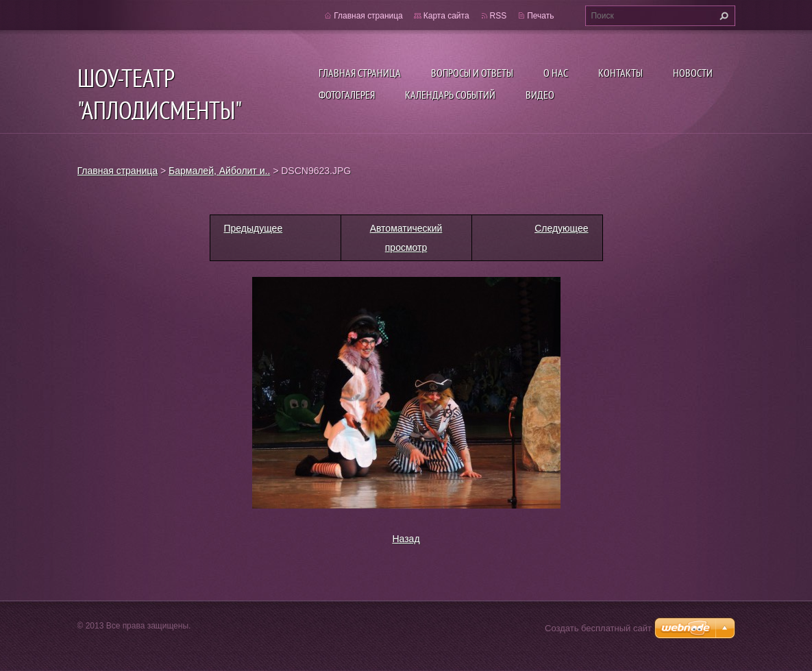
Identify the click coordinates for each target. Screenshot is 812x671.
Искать (722, 16)
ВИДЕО (540, 95)
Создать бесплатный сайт (598, 628)
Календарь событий (450, 95)
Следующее (561, 228)
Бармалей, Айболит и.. (219, 171)
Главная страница (360, 73)
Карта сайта (446, 16)
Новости (693, 73)
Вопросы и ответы (472, 73)
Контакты (620, 73)
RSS (499, 16)
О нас (556, 73)
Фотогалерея (347, 95)
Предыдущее (254, 228)
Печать (540, 16)
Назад (406, 539)
